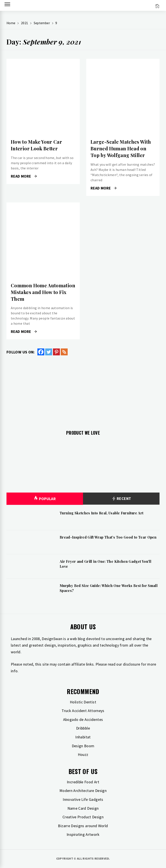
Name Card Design (83, 808)
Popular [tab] (45, 499)
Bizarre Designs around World (83, 826)
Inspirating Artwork (83, 834)
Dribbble (83, 728)
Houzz (83, 754)
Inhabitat (83, 737)
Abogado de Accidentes (83, 719)
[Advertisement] (83, 390)
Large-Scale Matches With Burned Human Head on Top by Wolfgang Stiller (121, 148)
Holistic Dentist (83, 702)
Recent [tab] (121, 499)
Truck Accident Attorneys (83, 711)
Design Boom (83, 746)
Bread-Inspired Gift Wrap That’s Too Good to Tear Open (108, 537)
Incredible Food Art (83, 782)
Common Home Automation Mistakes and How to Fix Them (43, 292)
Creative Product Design (83, 817)
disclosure (132, 664)
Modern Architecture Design (83, 791)
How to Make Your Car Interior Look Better (36, 145)
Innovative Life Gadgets (83, 799)
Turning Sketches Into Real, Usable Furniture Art (101, 513)
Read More (24, 176)
